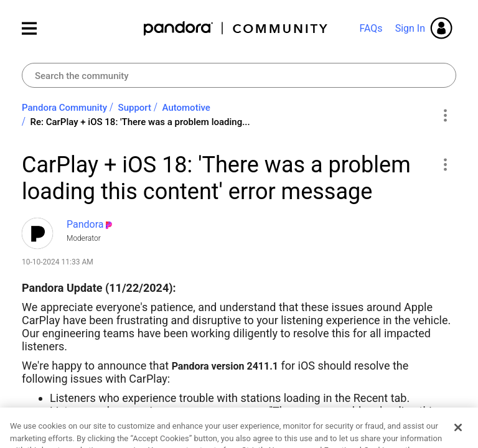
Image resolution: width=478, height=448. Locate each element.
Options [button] (445, 115)
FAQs (371, 28)
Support (135, 108)
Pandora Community (236, 28)
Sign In (410, 28)
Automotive (186, 108)
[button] (445, 164)
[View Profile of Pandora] (85, 224)
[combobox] (239, 75)
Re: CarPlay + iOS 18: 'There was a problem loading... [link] (140, 122)
